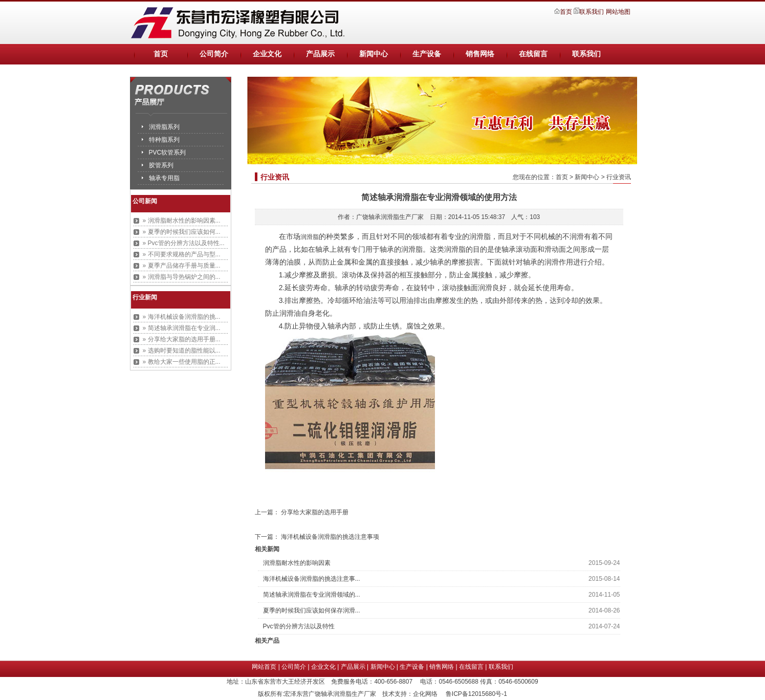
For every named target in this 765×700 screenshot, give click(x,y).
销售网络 (480, 54)
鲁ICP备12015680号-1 (476, 694)
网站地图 (618, 12)
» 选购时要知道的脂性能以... (182, 351)
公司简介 (214, 54)
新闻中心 (374, 54)
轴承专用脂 (164, 178)
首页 (567, 12)
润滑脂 (310, 237)
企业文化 (267, 54)
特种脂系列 (164, 140)
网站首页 (264, 667)
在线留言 (533, 54)
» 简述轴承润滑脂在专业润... (182, 328)
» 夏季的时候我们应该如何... (182, 232)
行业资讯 (619, 177)
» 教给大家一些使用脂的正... (182, 362)
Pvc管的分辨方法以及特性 (299, 626)
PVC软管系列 (168, 152)
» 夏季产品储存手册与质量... (182, 266)
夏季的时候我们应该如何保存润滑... (312, 610)
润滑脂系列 (164, 127)
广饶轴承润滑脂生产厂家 (390, 217)
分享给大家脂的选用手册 (315, 512)
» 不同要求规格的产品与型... (182, 254)
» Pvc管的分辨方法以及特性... (184, 243)
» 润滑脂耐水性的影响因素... (182, 221)
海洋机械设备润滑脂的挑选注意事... (312, 579)
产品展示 (320, 54)
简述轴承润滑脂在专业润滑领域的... (312, 595)
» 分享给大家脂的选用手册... (182, 339)
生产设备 (427, 54)
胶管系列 (161, 165)
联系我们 (592, 12)
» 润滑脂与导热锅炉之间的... (182, 277)
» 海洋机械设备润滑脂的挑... (182, 317)
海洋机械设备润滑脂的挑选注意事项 (330, 537)
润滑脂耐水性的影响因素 (297, 563)
